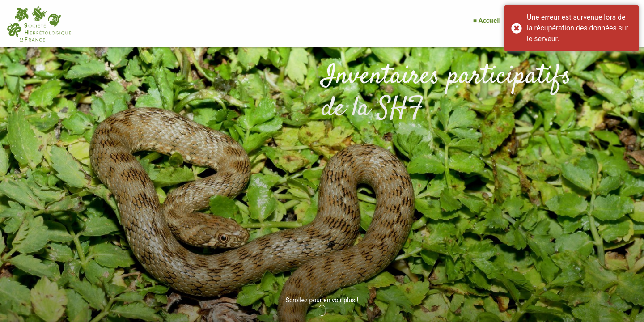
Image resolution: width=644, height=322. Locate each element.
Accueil (490, 20)
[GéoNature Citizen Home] (39, 24)
